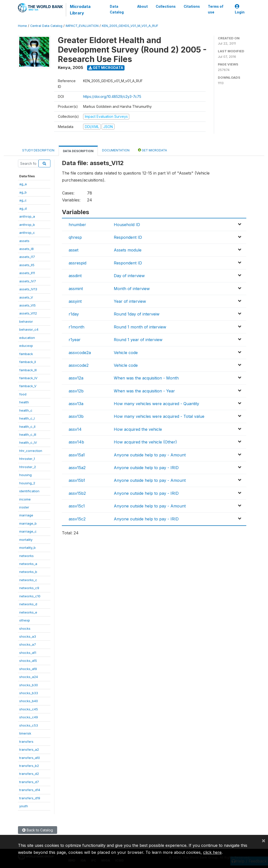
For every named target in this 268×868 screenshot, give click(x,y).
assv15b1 (77, 480)
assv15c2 (77, 519)
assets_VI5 (27, 305)
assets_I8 (26, 249)
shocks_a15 (28, 661)
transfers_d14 (30, 790)
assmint (76, 289)
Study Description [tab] (38, 150)
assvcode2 (79, 365)
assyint (75, 301)
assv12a (76, 378)
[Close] (264, 840)
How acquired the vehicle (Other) (145, 442)
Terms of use (216, 9)
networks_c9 (29, 588)
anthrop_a (27, 216)
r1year (75, 340)
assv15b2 (77, 493)
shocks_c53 (29, 725)
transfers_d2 (29, 774)
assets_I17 (27, 257)
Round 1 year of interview (138, 340)
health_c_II (27, 427)
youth (24, 806)
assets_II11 (27, 273)
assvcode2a (80, 353)
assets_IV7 (28, 281)
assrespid (77, 263)
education (27, 338)
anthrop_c (27, 233)
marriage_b (28, 523)
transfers (26, 742)
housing (25, 475)
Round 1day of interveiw (137, 314)
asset (73, 250)
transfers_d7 (29, 782)
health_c (26, 410)
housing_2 (27, 483)
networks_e (28, 612)
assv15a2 (77, 468)
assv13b (76, 416)
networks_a (28, 564)
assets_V (26, 297)
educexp (26, 346)
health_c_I (27, 418)
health (24, 402)
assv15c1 (77, 506)
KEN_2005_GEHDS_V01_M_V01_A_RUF (130, 26)
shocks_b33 (29, 693)
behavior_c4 (29, 329)
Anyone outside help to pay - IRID (146, 468)
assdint (75, 276)
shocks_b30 (29, 685)
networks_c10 (30, 596)
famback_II (28, 362)
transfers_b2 (29, 766)
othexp (25, 620)
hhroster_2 (28, 467)
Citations (192, 6)
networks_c (28, 580)
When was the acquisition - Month (146, 378)
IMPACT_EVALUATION (82, 26)
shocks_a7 (28, 644)
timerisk (25, 733)
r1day (74, 314)
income (25, 499)
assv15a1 (77, 455)
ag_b (23, 192)
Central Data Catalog (46, 26)
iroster (24, 507)
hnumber (77, 225)
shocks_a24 (29, 677)
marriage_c (28, 531)
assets (24, 241)
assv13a (76, 404)
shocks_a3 (28, 636)
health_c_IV (28, 442)
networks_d (28, 604)
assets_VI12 (28, 313)
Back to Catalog (38, 830)
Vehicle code (126, 353)
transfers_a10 (30, 758)
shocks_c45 (29, 709)
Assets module (128, 250)
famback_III (28, 370)
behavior (26, 321)
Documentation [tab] (116, 150)
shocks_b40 (29, 701)
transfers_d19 (30, 798)
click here (212, 852)
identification (29, 491)
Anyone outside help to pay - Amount (150, 455)
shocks (25, 628)
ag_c (23, 200)
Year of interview (130, 301)
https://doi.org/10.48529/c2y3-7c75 (112, 96)
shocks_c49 (29, 717)
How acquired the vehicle (138, 429)
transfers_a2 (29, 749)
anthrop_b (27, 225)
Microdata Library (80, 10)
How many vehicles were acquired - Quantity (156, 404)
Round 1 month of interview (140, 327)
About (142, 6)
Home (22, 26)
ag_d (23, 208)
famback (26, 354)
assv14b (76, 442)
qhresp (75, 237)
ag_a (23, 184)
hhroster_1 (27, 459)
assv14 (75, 429)
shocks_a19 (28, 669)
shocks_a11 (28, 653)
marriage (26, 515)
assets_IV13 (28, 289)
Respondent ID (128, 237)
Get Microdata (106, 68)
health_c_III (28, 434)
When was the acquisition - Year (144, 391)
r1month (76, 327)
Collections (166, 6)
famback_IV (28, 378)
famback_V (28, 386)
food (23, 394)
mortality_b (27, 548)
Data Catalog (117, 9)
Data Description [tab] (78, 151)
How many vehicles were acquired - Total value (159, 416)
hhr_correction (31, 451)
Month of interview (132, 289)
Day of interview (129, 276)
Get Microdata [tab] (152, 150)
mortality (26, 540)
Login (240, 9)
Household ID (127, 225)
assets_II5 (27, 265)
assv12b (76, 391)
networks (26, 556)
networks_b (28, 572)
